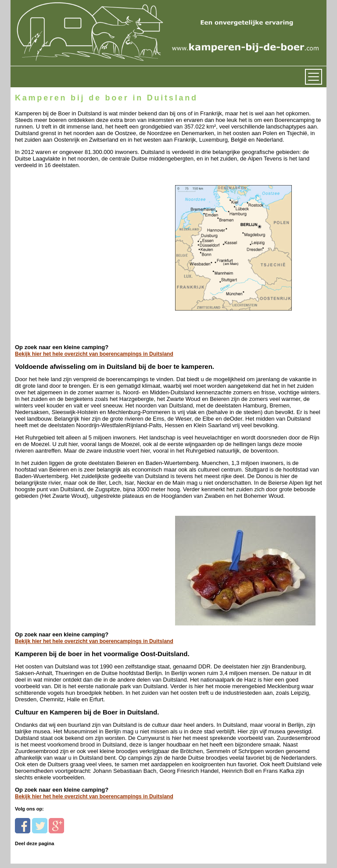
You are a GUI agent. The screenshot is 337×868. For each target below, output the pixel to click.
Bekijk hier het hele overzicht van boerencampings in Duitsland (94, 354)
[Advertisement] (75, 223)
